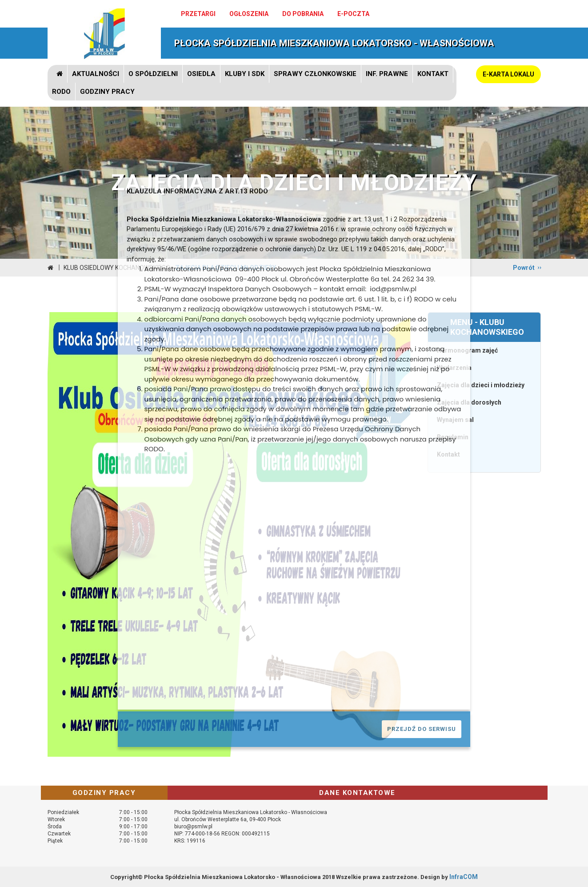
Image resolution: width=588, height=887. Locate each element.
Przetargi (198, 14)
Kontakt (433, 74)
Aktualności (96, 74)
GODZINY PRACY (107, 92)
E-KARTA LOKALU (508, 74)
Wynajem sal (455, 420)
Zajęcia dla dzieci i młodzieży (481, 385)
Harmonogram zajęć (467, 350)
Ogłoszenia (249, 14)
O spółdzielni (153, 74)
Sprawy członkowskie (315, 74)
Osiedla (201, 74)
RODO (61, 92)
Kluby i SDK (245, 74)
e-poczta (353, 14)
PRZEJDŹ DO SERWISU (422, 729)
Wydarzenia (454, 368)
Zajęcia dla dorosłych (469, 402)
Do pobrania (303, 14)
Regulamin (453, 437)
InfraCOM (464, 877)
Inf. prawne (387, 74)
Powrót (524, 268)
